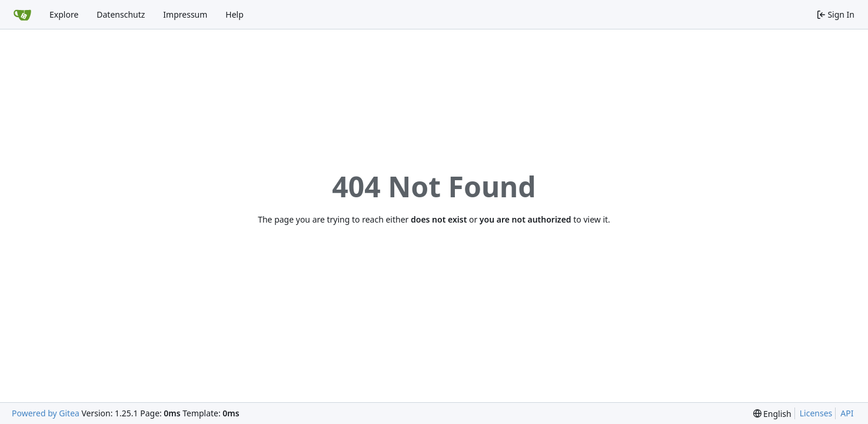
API (847, 413)
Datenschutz (121, 14)
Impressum (185, 14)
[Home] (22, 15)
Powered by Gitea (46, 413)
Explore (64, 14)
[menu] (772, 414)
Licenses (816, 413)
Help (235, 14)
